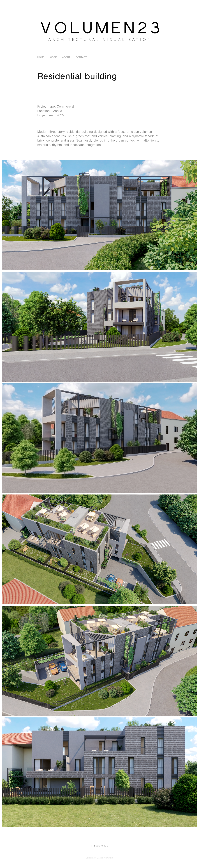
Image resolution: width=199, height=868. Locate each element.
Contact (81, 57)
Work (53, 57)
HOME (41, 57)
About (66, 57)
